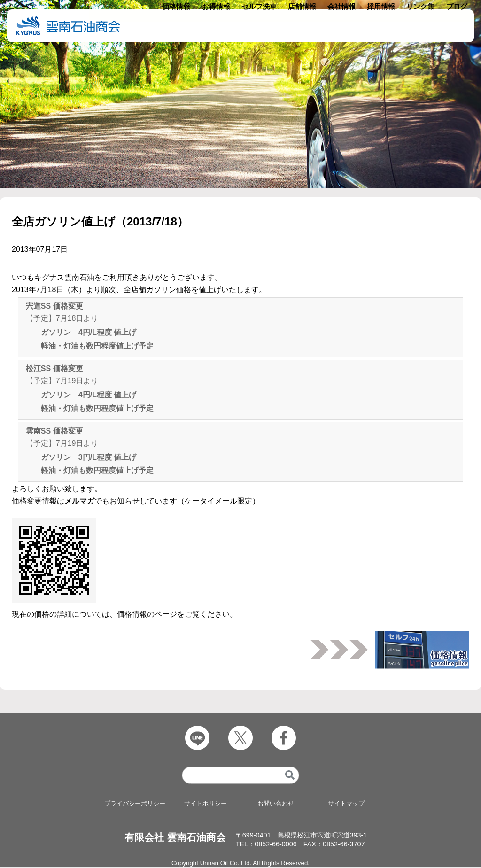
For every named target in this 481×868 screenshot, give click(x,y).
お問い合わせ (276, 804)
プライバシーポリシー (135, 804)
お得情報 (229, 26)
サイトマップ (346, 804)
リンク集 (423, 26)
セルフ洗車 (270, 26)
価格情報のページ (147, 614)
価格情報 (191, 26)
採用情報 (385, 26)
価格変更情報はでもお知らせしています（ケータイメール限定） (136, 501)
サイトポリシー (205, 804)
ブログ (457, 26)
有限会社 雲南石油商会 (175, 838)
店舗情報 (310, 26)
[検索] (290, 776)
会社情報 (348, 26)
